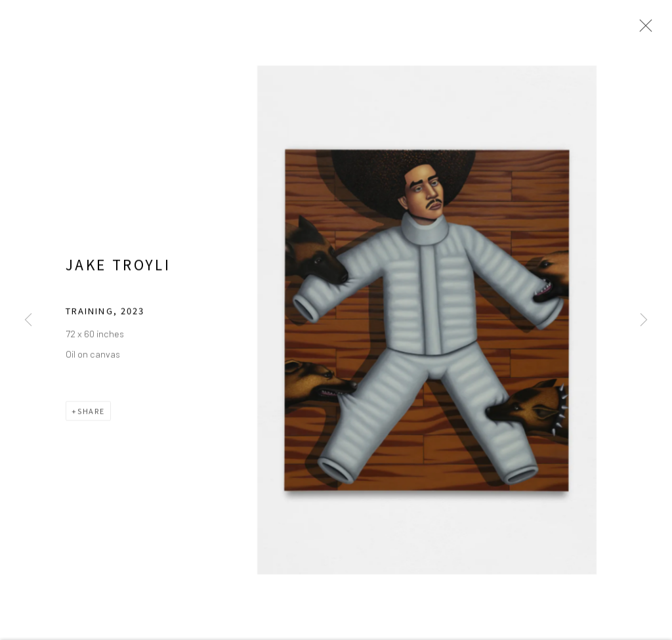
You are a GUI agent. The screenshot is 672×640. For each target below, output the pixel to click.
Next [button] (644, 320)
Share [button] (91, 421)
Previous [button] (28, 320)
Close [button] (645, 30)
